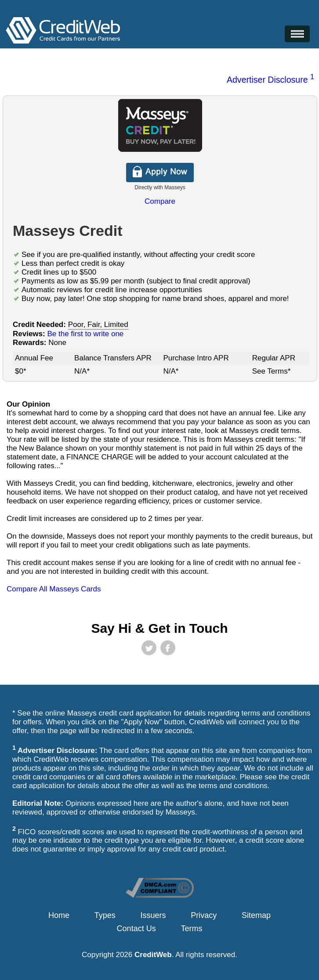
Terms (191, 929)
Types (105, 915)
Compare (160, 201)
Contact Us (136, 929)
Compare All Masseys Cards (54, 589)
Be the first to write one (85, 334)
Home (59, 915)
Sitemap (256, 915)
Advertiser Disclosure (270, 80)
